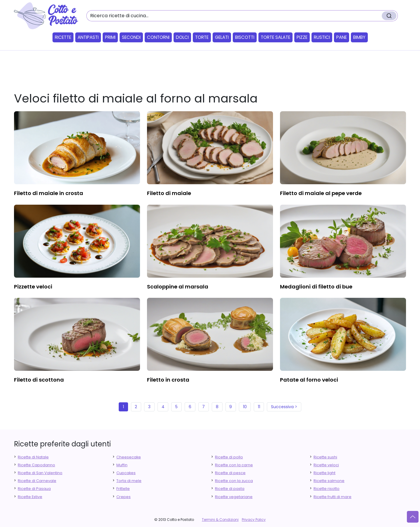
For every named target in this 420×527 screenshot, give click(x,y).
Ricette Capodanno (36, 465)
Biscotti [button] (245, 37)
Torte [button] (202, 37)
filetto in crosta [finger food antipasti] (168, 380)
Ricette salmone (329, 481)
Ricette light (324, 473)
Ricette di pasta (230, 489)
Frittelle (123, 489)
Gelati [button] (222, 37)
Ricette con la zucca (234, 481)
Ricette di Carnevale (37, 481)
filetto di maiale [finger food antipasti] (169, 193)
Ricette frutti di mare (332, 497)
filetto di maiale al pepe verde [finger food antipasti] (321, 193)
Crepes (124, 497)
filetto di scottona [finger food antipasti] (39, 380)
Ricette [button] (63, 37)
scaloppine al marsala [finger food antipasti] (178, 287)
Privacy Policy (254, 520)
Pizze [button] (302, 37)
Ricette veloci (326, 465)
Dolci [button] (182, 37)
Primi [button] (110, 37)
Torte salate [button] (275, 37)
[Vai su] (413, 517)
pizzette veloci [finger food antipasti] (33, 287)
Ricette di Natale (33, 457)
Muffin (122, 465)
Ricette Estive (30, 497)
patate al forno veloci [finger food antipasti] (309, 380)
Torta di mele (129, 481)
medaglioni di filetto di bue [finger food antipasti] (316, 287)
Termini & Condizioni (220, 520)
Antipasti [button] (88, 37)
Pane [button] (342, 37)
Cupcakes (126, 473)
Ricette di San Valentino (40, 473)
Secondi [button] (131, 37)
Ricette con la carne (234, 465)
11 (259, 407)
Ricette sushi (325, 457)
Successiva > (284, 407)
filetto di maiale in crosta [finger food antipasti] (49, 193)
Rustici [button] (322, 37)
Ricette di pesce (230, 473)
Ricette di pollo (229, 457)
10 (245, 407)
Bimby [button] (359, 37)
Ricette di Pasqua (34, 489)
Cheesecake (129, 457)
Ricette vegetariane (234, 497)
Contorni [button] (158, 37)
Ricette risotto (327, 489)
